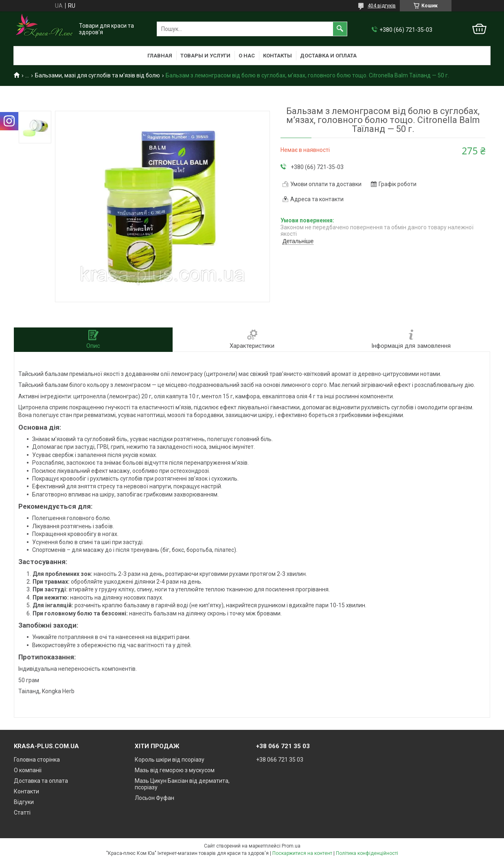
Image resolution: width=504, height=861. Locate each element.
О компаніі (28, 770)
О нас (247, 56)
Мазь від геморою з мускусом (175, 770)
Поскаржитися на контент (302, 853)
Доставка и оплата (328, 56)
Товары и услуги (205, 56)
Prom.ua (291, 846)
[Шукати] (340, 29)
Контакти (26, 791)
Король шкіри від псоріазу (170, 760)
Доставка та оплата (41, 781)
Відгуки (24, 802)
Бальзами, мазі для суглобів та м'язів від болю (98, 75)
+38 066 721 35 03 (280, 760)
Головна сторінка (37, 760)
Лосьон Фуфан (154, 798)
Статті (22, 813)
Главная (160, 56)
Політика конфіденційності (367, 853)
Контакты (277, 56)
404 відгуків (382, 6)
